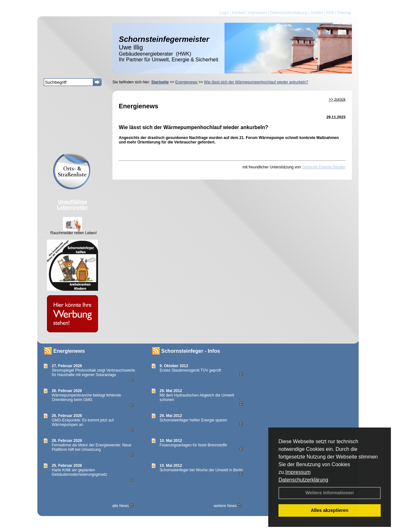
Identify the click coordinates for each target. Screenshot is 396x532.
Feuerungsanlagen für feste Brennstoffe (193, 445)
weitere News (227, 506)
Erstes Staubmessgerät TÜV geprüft (190, 370)
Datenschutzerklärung (303, 480)
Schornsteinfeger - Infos (191, 351)
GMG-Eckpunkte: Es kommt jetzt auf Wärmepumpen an (83, 422)
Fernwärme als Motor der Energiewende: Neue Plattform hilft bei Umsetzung (91, 447)
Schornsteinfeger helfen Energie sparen (193, 420)
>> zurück (337, 99)
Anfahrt (317, 13)
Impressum (298, 472)
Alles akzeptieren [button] (330, 510)
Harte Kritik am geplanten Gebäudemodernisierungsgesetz (79, 472)
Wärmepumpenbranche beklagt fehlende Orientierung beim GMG (86, 397)
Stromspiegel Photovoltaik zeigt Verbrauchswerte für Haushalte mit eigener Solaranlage (93, 373)
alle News (122, 506)
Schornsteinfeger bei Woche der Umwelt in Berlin (201, 470)
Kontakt (238, 13)
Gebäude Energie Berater (324, 167)
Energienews (69, 351)
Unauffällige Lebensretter (73, 205)
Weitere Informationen (330, 493)
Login (224, 13)
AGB (330, 13)
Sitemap (344, 13)
